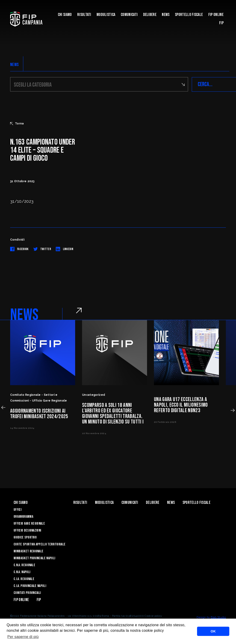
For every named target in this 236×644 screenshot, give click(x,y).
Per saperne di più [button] (23, 637)
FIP (221, 23)
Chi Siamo (65, 15)
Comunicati (129, 15)
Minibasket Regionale (28, 551)
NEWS (14, 65)
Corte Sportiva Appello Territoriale (40, 544)
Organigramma (23, 517)
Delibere (150, 15)
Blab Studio (218, 617)
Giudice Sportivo (25, 537)
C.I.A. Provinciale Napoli (30, 586)
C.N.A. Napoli (22, 572)
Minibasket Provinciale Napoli (34, 558)
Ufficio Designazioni (27, 531)
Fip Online (216, 15)
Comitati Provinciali (27, 593)
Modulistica (106, 15)
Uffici (18, 510)
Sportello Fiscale (189, 15)
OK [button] (213, 631)
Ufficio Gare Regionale (29, 524)
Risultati (84, 15)
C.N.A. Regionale (24, 565)
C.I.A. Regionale (24, 579)
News (166, 15)
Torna (17, 124)
